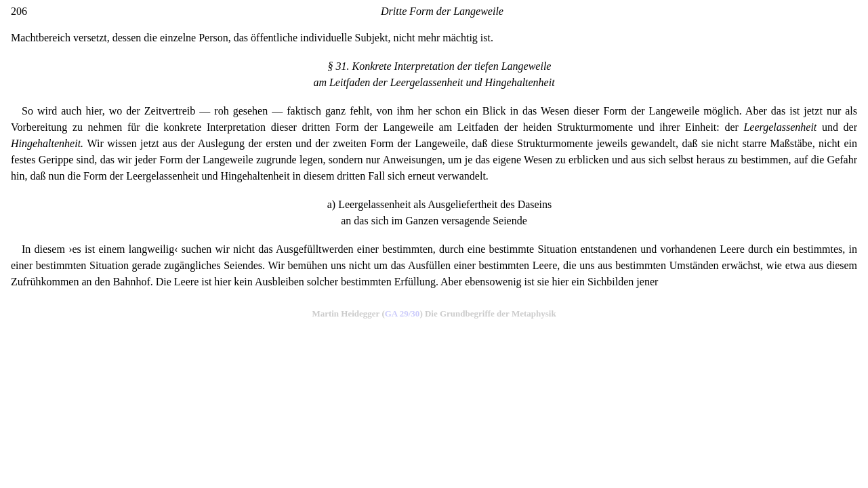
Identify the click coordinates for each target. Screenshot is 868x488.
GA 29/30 (402, 313)
